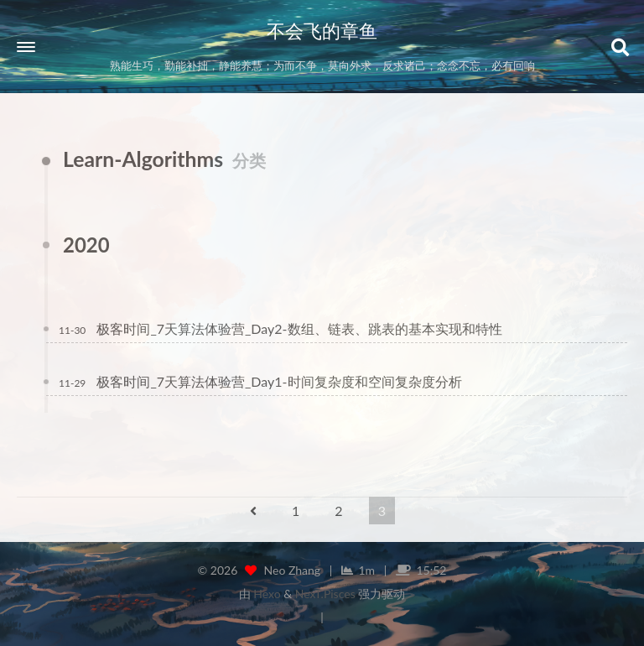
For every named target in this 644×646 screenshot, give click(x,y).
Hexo (267, 594)
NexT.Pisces (325, 594)
